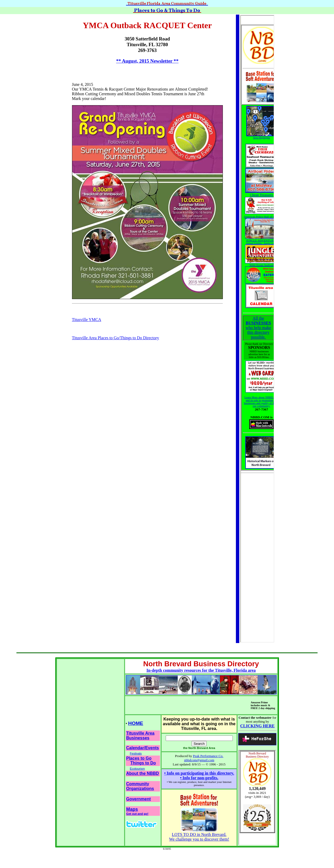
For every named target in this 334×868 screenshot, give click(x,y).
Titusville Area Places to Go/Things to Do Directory (116, 338)
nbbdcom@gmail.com (199, 760)
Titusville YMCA (87, 320)
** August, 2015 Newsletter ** (147, 61)
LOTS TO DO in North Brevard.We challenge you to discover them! (199, 835)
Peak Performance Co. (208, 756)
